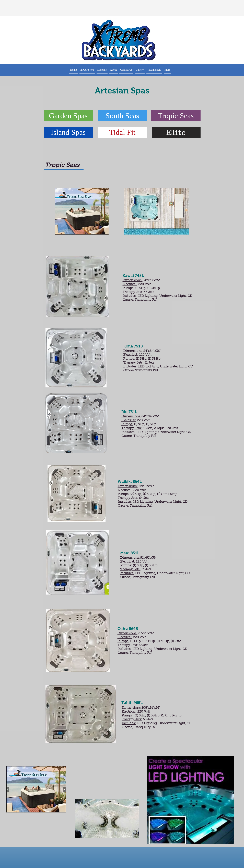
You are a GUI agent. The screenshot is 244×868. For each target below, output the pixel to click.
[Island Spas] (68, 132)
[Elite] (176, 132)
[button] (87, 70)
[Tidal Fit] (122, 132)
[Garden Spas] (68, 116)
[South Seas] (122, 116)
